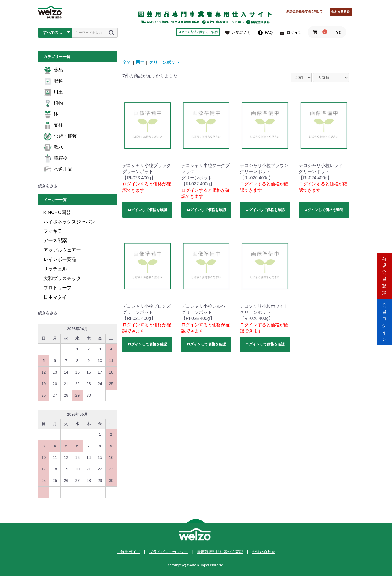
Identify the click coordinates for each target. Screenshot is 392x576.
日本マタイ (55, 297)
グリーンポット (164, 62)
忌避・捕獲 (60, 136)
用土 (53, 92)
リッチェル (55, 269)
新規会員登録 (384, 264)
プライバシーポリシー (168, 552)
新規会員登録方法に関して (305, 11)
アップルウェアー (62, 250)
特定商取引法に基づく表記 (220, 552)
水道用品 (58, 169)
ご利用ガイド (128, 552)
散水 (53, 147)
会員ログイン (384, 311)
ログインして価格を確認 (147, 210)
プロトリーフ (57, 288)
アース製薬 (55, 241)
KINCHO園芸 (57, 212)
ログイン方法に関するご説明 (198, 32)
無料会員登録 (341, 12)
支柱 (53, 125)
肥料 (53, 81)
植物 (53, 103)
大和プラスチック (62, 279)
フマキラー (55, 231)
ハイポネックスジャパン (69, 222)
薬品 (53, 70)
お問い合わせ (264, 552)
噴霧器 (56, 158)
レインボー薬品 (60, 260)
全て (127, 62)
